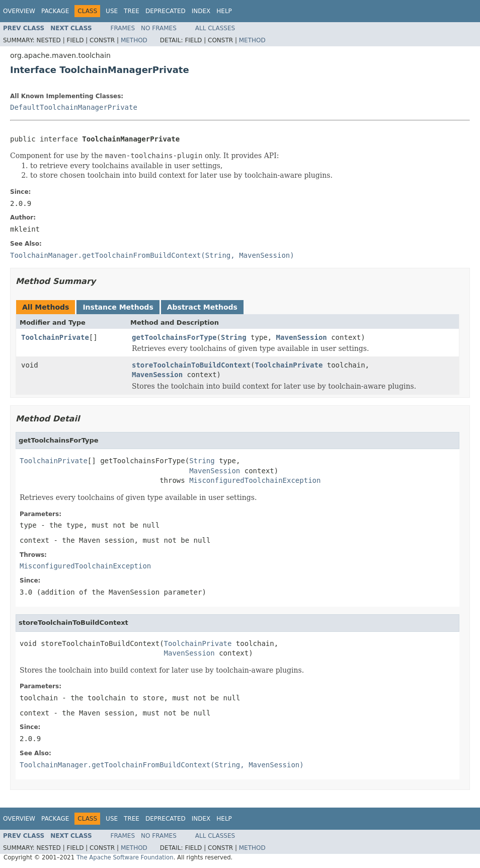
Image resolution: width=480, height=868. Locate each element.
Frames (123, 28)
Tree (132, 11)
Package (55, 11)
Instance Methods (118, 307)
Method (134, 40)
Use (112, 11)
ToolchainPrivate (55, 337)
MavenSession (302, 337)
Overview (19, 11)
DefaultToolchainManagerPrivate (74, 107)
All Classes (215, 28)
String (234, 337)
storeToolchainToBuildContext (191, 365)
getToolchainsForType (174, 337)
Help (224, 11)
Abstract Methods (202, 307)
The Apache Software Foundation (125, 857)
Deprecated (166, 11)
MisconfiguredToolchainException (255, 480)
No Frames (159, 28)
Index (201, 11)
